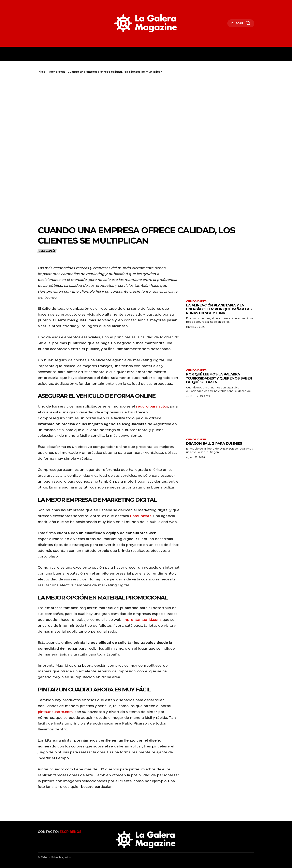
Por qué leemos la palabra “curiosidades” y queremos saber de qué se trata (220, 378)
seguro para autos (152, 406)
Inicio (42, 72)
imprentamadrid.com (142, 620)
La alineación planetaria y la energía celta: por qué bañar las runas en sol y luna (219, 309)
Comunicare (141, 516)
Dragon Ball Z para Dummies (215, 443)
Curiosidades (196, 301)
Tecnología (57, 72)
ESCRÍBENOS (71, 832)
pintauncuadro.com (55, 712)
